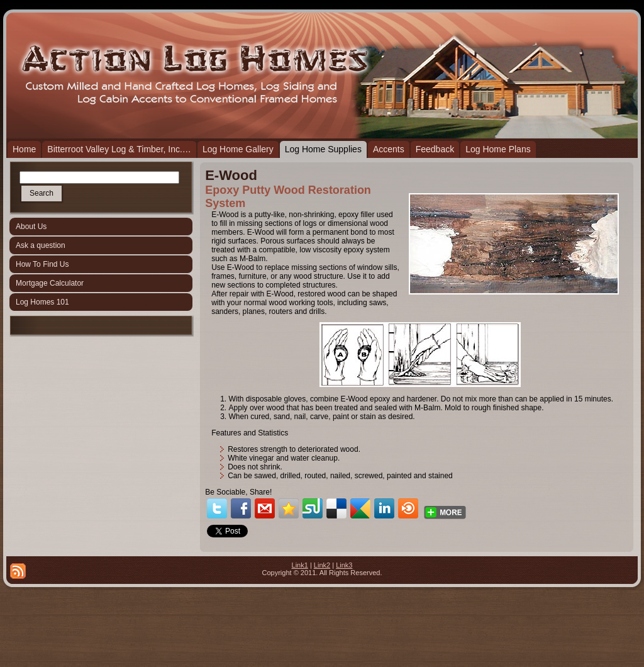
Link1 (300, 565)
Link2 (322, 565)
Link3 (344, 565)
